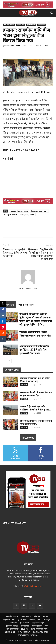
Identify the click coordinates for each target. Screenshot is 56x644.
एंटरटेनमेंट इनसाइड (12, 626)
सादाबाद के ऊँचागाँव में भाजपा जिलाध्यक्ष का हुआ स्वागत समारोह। (35, 334)
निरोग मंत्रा (37, 617)
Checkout (10, 632)
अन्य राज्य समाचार (12, 629)
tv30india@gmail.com (33, 586)
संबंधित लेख (9, 305)
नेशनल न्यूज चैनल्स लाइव (39, 629)
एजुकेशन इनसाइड (38, 623)
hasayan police (11, 214)
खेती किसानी (25, 626)
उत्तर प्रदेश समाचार (9, 25)
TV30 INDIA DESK (13, 46)
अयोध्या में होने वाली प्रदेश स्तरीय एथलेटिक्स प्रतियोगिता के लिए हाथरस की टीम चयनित (34, 350)
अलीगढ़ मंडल (21, 25)
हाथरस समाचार (31, 25)
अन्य (47, 626)
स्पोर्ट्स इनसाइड (37, 626)
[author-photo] (28, 284)
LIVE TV (25, 629)
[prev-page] (5, 361)
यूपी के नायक (22, 620)
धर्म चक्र (46, 617)
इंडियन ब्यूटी (46, 620)
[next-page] (10, 361)
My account (24, 632)
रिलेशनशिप (14, 623)
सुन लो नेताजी (25, 623)
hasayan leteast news (19, 211)
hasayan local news (39, 211)
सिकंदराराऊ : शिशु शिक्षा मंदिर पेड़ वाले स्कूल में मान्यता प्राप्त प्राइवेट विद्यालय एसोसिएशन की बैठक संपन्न (41, 254)
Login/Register (41, 632)
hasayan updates (27, 214)
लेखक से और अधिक (26, 305)
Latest (7, 321)
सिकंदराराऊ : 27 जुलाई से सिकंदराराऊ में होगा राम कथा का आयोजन (15, 253)
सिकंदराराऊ (41, 25)
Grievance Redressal (28, 635)
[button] (5, 13)
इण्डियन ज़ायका (35, 620)
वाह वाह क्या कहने (9, 620)
